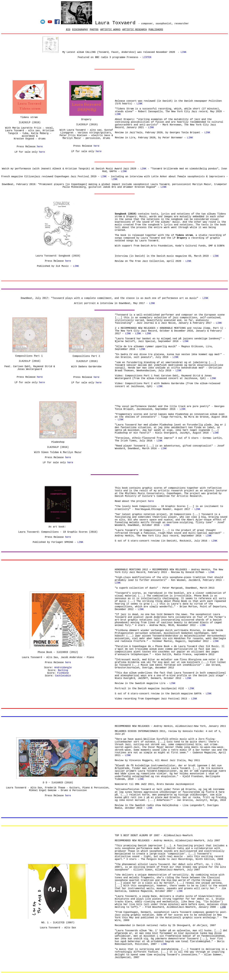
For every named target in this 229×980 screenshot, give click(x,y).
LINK (143, 169)
